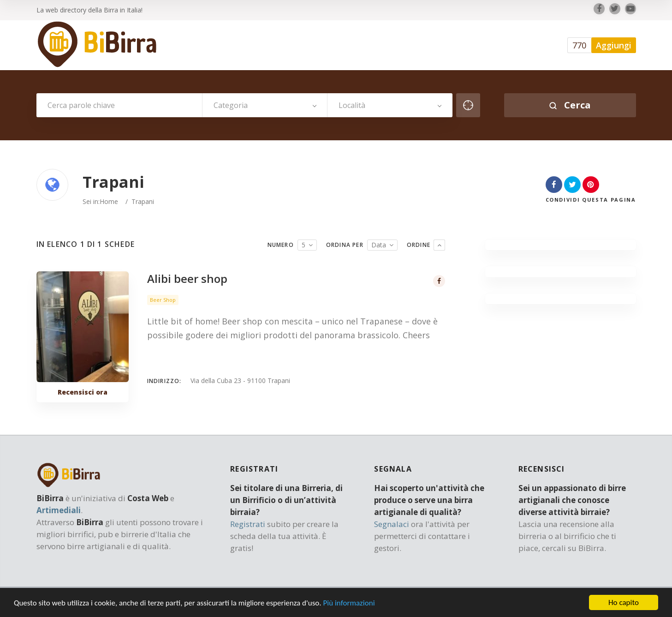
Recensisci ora (83, 392)
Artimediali (59, 510)
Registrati (248, 524)
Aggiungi (614, 45)
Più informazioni (349, 608)
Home (109, 201)
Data (379, 245)
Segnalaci (392, 524)
